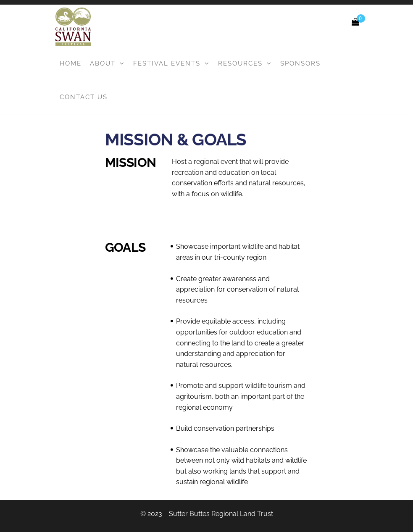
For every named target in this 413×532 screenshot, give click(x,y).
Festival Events (167, 63)
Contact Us (84, 97)
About (103, 63)
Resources (240, 63)
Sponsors (300, 63)
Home (71, 63)
